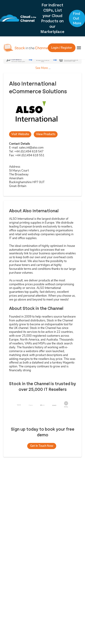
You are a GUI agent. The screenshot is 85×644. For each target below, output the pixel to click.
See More (42, 68)
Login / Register (62, 48)
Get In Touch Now (42, 446)
